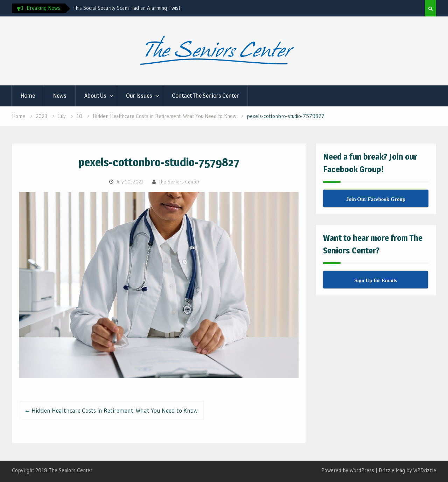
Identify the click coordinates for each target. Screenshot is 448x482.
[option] (135, 8)
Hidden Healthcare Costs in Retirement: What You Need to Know (115, 410)
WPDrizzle (425, 470)
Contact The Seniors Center (205, 96)
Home (28, 96)
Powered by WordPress (348, 470)
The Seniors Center (179, 182)
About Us (95, 96)
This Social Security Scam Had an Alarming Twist (126, 8)
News (60, 96)
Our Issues (139, 96)
